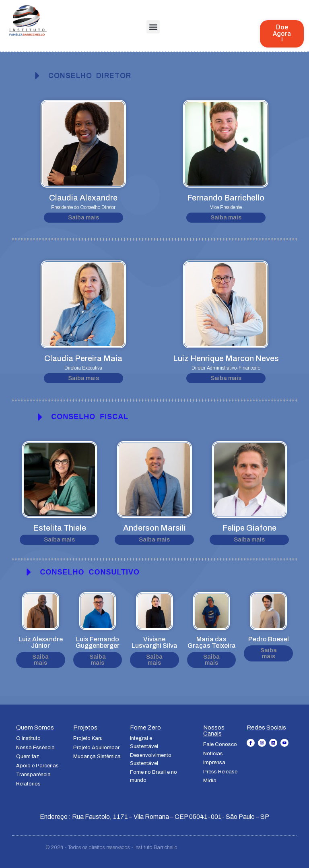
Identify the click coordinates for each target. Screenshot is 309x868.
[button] (153, 27)
